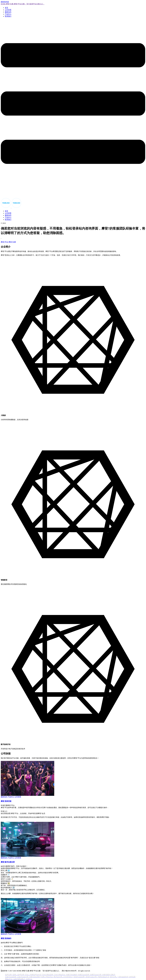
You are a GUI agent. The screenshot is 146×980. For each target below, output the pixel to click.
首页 (6, 8)
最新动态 (8, 12)
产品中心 (8, 14)
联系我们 (8, 16)
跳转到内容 (5, 2)
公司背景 (8, 10)
